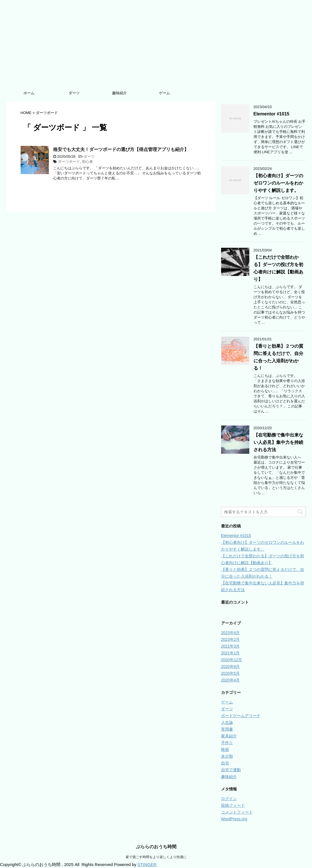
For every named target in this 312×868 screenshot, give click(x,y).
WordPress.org (234, 819)
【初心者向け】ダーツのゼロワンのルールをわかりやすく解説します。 (278, 183)
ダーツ (74, 93)
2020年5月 (231, 673)
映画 (225, 749)
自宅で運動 (231, 770)
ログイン (229, 799)
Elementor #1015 (271, 114)
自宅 (225, 763)
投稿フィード (233, 805)
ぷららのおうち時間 (156, 847)
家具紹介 (229, 736)
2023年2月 (231, 639)
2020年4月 (231, 680)
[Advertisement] (156, 45)
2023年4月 (231, 633)
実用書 (227, 729)
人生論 (227, 722)
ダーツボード (69, 162)
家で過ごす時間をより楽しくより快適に (156, 857)
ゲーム (164, 93)
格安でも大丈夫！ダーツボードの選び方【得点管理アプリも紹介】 (121, 149)
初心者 (87, 162)
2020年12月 (232, 660)
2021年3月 (231, 646)
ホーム (29, 93)
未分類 (227, 756)
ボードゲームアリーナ (241, 716)
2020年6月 (231, 667)
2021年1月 (231, 653)
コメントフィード (237, 812)
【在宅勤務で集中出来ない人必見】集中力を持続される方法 (278, 442)
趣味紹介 (119, 93)
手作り (227, 743)
